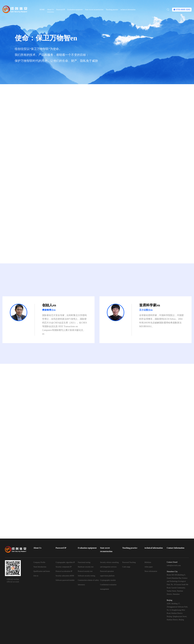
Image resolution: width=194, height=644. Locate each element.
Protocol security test (85, 571)
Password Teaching (129, 562)
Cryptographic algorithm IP (65, 562)
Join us (36, 576)
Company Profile (39, 562)
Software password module (65, 580)
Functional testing (84, 562)
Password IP (61, 10)
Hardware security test (86, 567)
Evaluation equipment (75, 10)
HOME (42, 10)
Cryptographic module (108, 580)
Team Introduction (40, 567)
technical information (128, 10)
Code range (126, 567)
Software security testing (86, 576)
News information (151, 571)
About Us (50, 10)
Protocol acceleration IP (64, 571)
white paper (149, 567)
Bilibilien (148, 562)
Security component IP (64, 567)
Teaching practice (112, 10)
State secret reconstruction (94, 10)
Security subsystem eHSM (65, 576)
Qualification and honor (42, 571)
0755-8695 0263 (182, 10)
